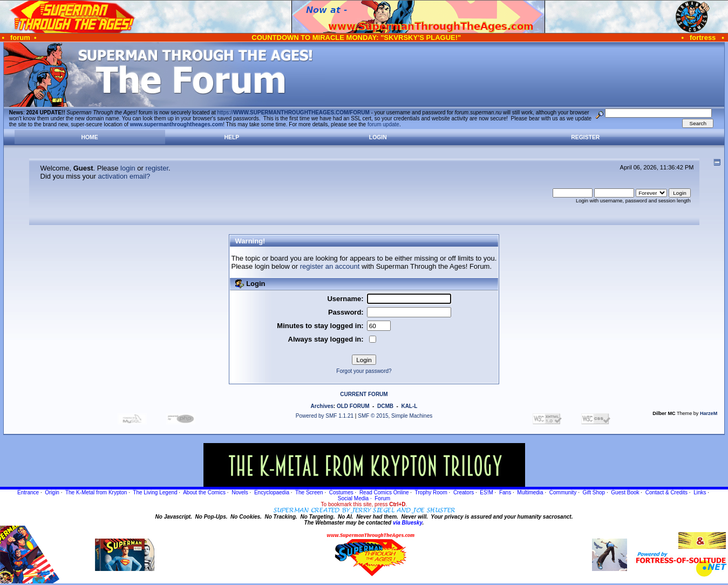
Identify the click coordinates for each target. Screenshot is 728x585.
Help (232, 137)
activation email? (124, 176)
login (128, 168)
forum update (383, 124)
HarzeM (709, 413)
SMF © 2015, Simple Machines (395, 416)
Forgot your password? (364, 371)
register (157, 168)
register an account (330, 266)
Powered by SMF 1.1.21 (325, 416)
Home (90, 137)
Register (585, 137)
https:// (294, 113)
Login (378, 137)
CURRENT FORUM (364, 394)
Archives (322, 406)
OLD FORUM (353, 406)
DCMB (385, 406)
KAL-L (409, 406)
